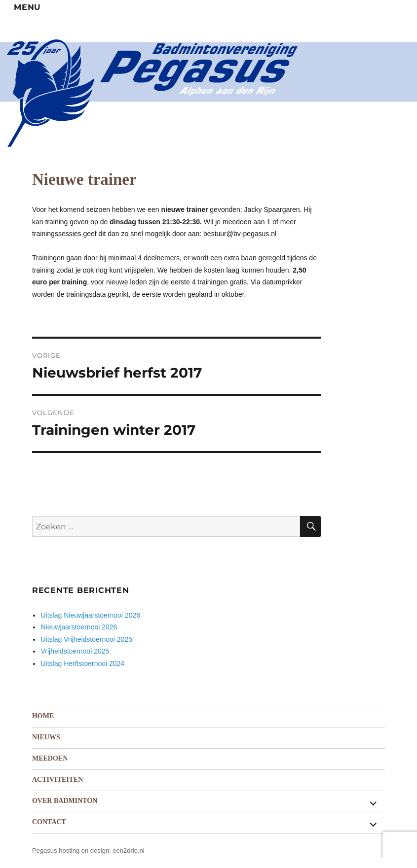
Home (43, 716)
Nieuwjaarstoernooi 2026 (79, 627)
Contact (49, 822)
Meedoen (50, 758)
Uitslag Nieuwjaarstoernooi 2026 (90, 615)
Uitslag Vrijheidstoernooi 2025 (86, 639)
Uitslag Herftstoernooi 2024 (82, 663)
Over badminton (65, 801)
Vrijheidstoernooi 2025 (75, 651)
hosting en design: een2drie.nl (101, 851)
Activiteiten (57, 780)
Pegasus (45, 851)
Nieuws (46, 737)
